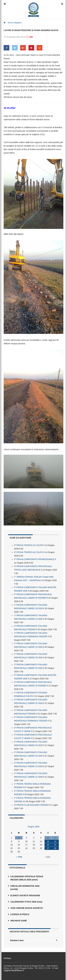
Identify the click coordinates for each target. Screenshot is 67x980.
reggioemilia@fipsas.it (14, 970)
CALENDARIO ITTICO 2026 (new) (26, 902)
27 (48, 848)
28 (55, 848)
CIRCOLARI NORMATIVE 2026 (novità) (25, 888)
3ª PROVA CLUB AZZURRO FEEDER (31, 805)
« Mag (19, 857)
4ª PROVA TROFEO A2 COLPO (29, 552)
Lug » (48, 857)
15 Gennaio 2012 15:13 (15, 37)
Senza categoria (14, 23)
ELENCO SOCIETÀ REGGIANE (25, 895)
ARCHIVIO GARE (19, 921)
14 (55, 841)
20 (48, 845)
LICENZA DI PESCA (20, 914)
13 (48, 841)
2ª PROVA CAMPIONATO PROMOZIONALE (34, 559)
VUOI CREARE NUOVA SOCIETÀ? (27, 908)
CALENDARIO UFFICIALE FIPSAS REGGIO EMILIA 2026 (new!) (27, 878)
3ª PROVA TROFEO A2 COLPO (29, 545)
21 (55, 845)
